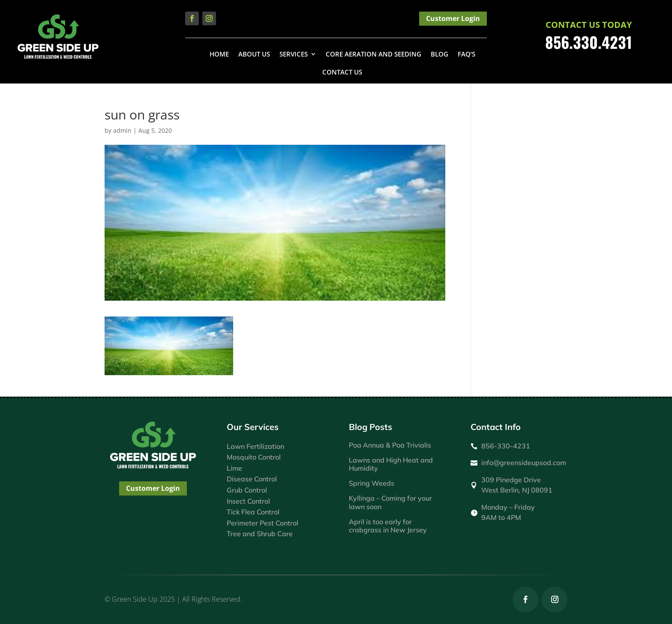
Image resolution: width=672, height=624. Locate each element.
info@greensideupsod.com (524, 463)
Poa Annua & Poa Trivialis (390, 445)
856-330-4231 (506, 446)
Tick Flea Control (253, 512)
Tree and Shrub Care (260, 534)
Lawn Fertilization (255, 446)
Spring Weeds (372, 483)
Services (294, 55)
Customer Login (453, 18)
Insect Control (248, 501)
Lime (234, 468)
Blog (439, 55)
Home (219, 55)
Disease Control (252, 479)
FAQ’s (466, 55)
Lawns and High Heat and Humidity (391, 464)
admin (122, 130)
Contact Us (342, 73)
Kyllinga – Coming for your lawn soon (390, 502)
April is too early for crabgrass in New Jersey (388, 526)
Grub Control (247, 490)
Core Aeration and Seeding (373, 55)
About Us (254, 55)
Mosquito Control (254, 457)
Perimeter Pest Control (262, 523)
